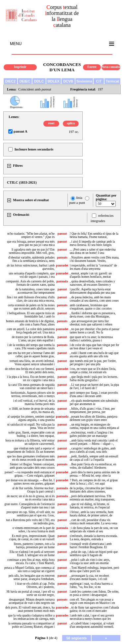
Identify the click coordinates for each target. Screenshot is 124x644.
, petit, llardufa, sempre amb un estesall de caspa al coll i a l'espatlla (94, 458)
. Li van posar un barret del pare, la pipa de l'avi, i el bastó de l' (94, 386)
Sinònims (84, 81)
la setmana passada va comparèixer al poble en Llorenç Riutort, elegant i (31, 625)
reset (51, 123)
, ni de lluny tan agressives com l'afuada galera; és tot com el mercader (94, 609)
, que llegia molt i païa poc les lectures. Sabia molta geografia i (94, 379)
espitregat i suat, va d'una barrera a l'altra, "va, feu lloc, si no (91, 585)
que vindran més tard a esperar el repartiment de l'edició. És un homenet (31, 450)
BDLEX (54, 81)
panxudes (62, 608)
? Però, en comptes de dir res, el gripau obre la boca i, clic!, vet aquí (94, 482)
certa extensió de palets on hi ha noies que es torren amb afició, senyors (31, 307)
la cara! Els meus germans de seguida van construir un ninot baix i (31, 386)
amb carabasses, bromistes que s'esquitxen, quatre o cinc (91, 307)
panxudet (62, 265)
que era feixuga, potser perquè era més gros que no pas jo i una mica (31, 243)
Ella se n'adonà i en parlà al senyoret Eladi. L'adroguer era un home (32, 554)
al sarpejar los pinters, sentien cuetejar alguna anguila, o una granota (31, 418)
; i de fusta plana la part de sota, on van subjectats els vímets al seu (94, 530)
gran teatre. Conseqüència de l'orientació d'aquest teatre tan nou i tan (29, 506)
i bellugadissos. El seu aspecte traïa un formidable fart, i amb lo (31, 315)
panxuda (62, 281)
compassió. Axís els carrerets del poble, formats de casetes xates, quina (30, 283)
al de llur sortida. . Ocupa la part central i (33, 490)
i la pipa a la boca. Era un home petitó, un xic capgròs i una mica (31, 379)
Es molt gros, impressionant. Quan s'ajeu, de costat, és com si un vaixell (32, 538)
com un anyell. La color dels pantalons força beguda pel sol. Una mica (31, 331)
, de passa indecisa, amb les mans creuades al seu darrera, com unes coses (94, 299)
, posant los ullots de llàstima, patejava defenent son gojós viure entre (94, 418)
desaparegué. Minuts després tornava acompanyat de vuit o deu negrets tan (32, 601)
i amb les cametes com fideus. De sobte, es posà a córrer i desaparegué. (94, 593)
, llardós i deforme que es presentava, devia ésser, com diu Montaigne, (93, 315)
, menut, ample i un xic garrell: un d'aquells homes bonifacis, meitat (91, 275)
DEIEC (25, 81)
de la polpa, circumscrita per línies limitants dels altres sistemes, (91, 490)
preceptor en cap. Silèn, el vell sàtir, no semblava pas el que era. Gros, (31, 514)
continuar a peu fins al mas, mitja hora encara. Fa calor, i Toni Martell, (31, 561)
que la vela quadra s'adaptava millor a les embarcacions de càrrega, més (32, 617)
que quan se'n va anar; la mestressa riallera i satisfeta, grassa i (91, 339)
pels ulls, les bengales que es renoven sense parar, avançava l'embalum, (32, 577)
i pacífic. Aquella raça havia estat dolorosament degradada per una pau (92, 291)
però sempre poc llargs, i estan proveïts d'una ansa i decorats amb (94, 394)
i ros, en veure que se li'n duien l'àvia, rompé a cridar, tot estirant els (93, 371)
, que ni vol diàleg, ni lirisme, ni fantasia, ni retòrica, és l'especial (90, 506)
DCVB (68, 81)
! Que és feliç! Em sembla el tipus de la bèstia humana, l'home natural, (94, 235)
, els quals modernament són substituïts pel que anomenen (94, 402)
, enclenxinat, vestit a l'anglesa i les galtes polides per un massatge (91, 434)
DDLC (39, 81)
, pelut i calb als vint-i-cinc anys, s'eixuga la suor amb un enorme (90, 561)
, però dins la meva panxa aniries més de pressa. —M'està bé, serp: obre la (95, 474)
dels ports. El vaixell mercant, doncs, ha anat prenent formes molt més (30, 609)
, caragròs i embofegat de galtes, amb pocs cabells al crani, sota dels (93, 450)
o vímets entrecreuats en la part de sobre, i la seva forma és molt (34, 530)
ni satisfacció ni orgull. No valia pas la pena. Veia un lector (31, 426)
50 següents (77, 638)
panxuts (62, 258)
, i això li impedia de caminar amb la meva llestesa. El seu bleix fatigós (92, 243)
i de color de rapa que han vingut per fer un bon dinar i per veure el (94, 347)
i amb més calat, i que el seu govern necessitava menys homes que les (92, 617)
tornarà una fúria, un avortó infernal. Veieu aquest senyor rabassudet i (32, 363)
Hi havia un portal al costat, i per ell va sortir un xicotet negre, (31, 593)
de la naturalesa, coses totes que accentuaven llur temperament (35, 291)
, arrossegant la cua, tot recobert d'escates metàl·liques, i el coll (89, 577)
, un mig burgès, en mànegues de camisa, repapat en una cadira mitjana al (94, 426)
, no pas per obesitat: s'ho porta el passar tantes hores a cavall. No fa (95, 331)
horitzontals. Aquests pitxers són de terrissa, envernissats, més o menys (33, 394)
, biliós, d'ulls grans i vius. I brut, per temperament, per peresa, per (92, 410)
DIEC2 (10, 81)
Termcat (113, 81)
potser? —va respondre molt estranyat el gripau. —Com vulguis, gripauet (30, 474)
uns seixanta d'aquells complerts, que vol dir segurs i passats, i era (32, 275)
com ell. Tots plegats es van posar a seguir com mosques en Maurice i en (92, 601)
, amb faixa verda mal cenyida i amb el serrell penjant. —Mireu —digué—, (94, 442)
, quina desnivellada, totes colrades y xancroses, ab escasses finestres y (92, 283)
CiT (99, 81)
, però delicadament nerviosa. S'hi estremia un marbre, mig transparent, (92, 498)
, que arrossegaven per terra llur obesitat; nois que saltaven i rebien (91, 323)
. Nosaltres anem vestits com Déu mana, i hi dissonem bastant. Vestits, (95, 259)
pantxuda (62, 417)
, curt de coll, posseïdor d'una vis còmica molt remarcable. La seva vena (93, 522)
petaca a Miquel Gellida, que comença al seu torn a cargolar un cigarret (29, 569)
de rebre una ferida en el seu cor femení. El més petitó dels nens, (30, 371)
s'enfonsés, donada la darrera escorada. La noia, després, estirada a (94, 538)
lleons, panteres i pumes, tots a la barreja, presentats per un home (34, 546)
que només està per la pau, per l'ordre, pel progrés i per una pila (93, 363)
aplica (71, 123)
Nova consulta (111, 67)
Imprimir (20, 67)
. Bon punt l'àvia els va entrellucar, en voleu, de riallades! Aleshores (93, 466)
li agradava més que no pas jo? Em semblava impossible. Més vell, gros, (32, 251)
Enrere (92, 67)
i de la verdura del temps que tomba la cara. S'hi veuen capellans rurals (31, 347)
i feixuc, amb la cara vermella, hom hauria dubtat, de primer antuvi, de (92, 514)
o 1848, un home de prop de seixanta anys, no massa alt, (32, 410)
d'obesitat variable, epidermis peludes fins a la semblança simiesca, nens (31, 259)
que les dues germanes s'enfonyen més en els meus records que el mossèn (31, 458)
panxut (62, 234)
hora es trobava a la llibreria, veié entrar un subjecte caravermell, (30, 442)
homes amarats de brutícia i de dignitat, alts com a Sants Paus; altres (30, 323)
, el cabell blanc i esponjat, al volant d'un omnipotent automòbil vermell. (92, 625)
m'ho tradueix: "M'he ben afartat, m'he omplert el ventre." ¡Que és (31, 235)
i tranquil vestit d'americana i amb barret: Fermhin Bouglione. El (91, 546)
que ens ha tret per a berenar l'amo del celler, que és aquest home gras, (31, 355)
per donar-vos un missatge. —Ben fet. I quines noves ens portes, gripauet (30, 482)
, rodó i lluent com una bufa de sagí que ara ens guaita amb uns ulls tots (94, 355)
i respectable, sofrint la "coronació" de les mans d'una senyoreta (93, 267)
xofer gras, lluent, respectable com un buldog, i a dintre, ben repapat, (31, 434)
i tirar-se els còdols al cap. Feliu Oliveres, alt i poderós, (35, 585)
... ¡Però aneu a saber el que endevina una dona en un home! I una (93, 251)
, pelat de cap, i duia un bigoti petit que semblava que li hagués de (94, 554)
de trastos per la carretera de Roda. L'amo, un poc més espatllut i (33, 339)
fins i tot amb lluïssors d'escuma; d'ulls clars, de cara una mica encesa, (31, 299)
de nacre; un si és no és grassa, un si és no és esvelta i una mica (31, 498)
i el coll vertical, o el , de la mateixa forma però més (34, 402)
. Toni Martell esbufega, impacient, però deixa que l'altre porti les (94, 569)
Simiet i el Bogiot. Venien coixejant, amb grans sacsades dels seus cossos (32, 466)
